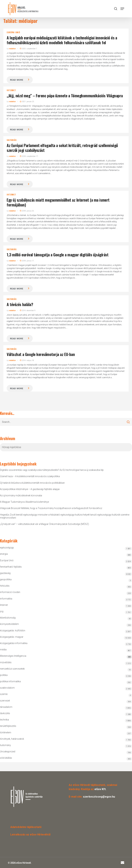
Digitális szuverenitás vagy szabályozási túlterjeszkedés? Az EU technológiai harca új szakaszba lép (52, 470)
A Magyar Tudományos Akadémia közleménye (24, 502)
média (3, 650)
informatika (6, 599)
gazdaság (12, 140)
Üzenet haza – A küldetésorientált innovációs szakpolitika (30, 476)
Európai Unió (13, 32)
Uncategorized (8, 752)
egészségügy (7, 548)
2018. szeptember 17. (29, 156)
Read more (17, 80)
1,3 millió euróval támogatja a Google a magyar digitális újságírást (57, 255)
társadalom (6, 707)
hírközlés (5, 586)
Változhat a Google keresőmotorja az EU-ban (41, 354)
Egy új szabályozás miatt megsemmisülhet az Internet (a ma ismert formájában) (58, 202)
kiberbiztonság (8, 618)
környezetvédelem (9, 624)
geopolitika (6, 579)
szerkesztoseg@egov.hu (99, 797)
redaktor (12, 49)
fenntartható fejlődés (11, 567)
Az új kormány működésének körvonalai (21, 495)
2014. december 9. (28, 311)
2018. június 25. (27, 211)
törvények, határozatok (12, 739)
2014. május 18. (27, 360)
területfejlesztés (8, 726)
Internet (11, 90)
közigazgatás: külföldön (13, 631)
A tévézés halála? (20, 304)
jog (2, 611)
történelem (6, 732)
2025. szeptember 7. (29, 49)
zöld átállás (6, 758)
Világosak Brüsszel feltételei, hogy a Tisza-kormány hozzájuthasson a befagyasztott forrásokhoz (51, 508)
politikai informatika (10, 681)
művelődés (6, 662)
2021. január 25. (27, 102)
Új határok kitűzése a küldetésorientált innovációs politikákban (32, 483)
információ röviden (10, 592)
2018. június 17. (27, 261)
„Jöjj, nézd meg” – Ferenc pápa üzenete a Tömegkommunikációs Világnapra (65, 95)
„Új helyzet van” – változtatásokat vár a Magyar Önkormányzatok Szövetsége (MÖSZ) (44, 524)
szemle (4, 694)
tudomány (5, 745)
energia (4, 554)
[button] (122, 9)
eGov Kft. (100, 789)
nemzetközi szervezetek (12, 669)
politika (4, 675)
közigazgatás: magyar (12, 637)
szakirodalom (7, 688)
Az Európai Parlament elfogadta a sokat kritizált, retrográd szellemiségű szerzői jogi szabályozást (62, 148)
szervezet (5, 701)
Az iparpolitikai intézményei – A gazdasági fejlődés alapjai (30, 489)
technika (4, 720)
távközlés (5, 713)
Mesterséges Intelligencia (66, 657)
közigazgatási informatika (14, 643)
